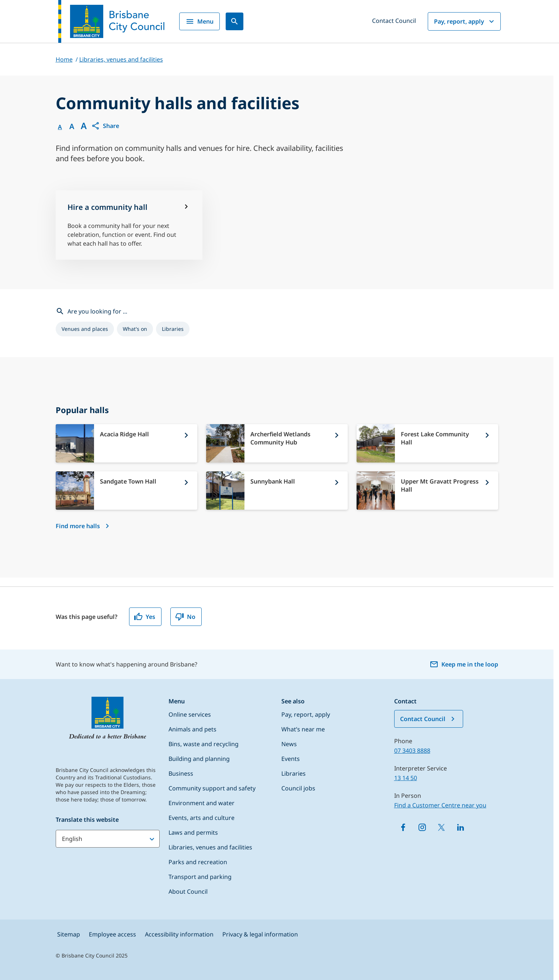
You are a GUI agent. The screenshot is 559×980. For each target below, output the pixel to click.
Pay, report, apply (465, 21)
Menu (199, 21)
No (185, 617)
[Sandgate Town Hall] (126, 491)
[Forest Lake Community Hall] (427, 443)
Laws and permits (193, 832)
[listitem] (85, 329)
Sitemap (69, 934)
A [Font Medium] (72, 127)
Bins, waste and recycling (204, 744)
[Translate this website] (108, 839)
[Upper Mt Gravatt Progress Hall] (427, 491)
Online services (190, 714)
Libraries (294, 773)
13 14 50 (406, 778)
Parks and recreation (198, 862)
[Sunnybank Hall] (277, 491)
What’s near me (303, 729)
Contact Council (394, 21)
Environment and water (202, 803)
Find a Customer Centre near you (440, 805)
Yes (145, 617)
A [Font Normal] (60, 127)
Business (181, 773)
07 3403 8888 (412, 751)
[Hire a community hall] (129, 225)
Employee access (112, 934)
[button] (105, 126)
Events (291, 759)
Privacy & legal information (260, 934)
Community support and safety (212, 788)
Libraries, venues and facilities (210, 847)
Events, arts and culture (202, 818)
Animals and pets (192, 729)
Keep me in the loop (464, 664)
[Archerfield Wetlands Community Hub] (277, 443)
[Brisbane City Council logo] (111, 21)
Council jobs (298, 788)
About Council (188, 891)
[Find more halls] (84, 526)
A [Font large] (84, 126)
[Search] (235, 21)
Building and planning (199, 759)
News (289, 744)
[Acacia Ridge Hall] (126, 443)
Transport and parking (200, 877)
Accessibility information (179, 934)
